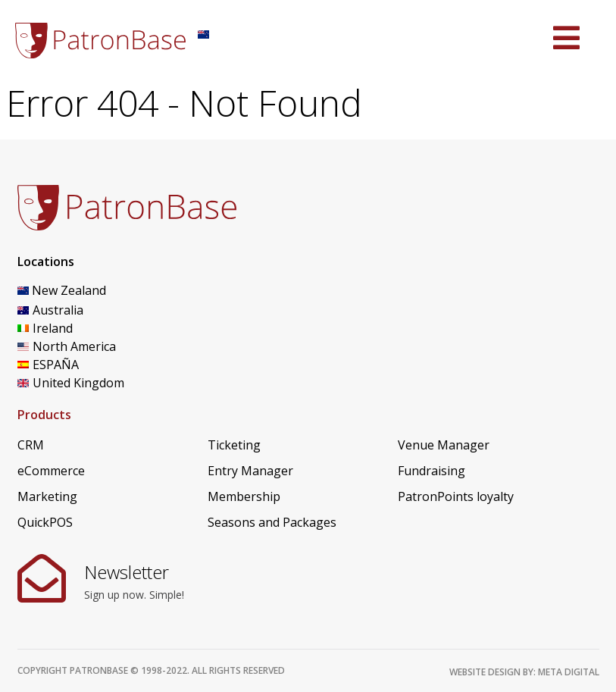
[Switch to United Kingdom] (93, 383)
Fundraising (432, 471)
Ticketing (234, 445)
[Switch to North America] (93, 346)
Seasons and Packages (272, 522)
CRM (31, 445)
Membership (244, 496)
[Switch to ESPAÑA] (93, 365)
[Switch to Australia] (93, 310)
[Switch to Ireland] (93, 328)
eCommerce (51, 471)
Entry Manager (250, 471)
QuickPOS (45, 522)
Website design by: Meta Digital (524, 672)
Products (44, 415)
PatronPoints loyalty (456, 496)
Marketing (47, 496)
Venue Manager (444, 445)
